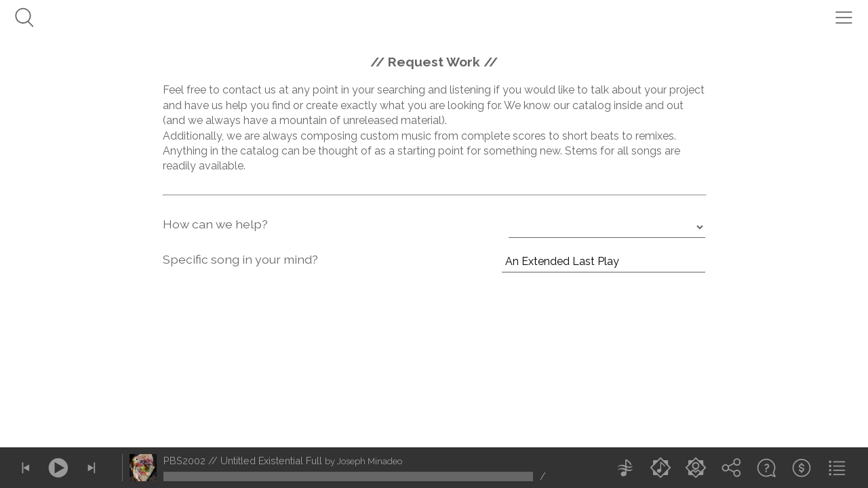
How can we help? (215, 224)
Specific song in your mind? (240, 259)
